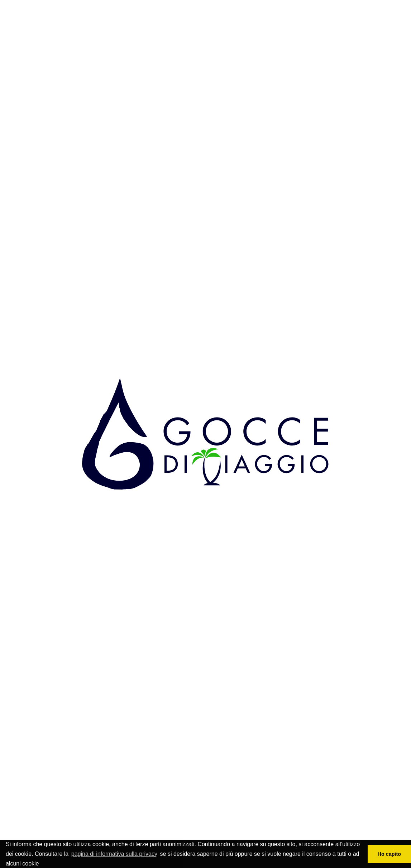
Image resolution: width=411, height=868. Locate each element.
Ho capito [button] (390, 854)
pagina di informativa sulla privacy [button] (114, 854)
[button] (42, 864)
